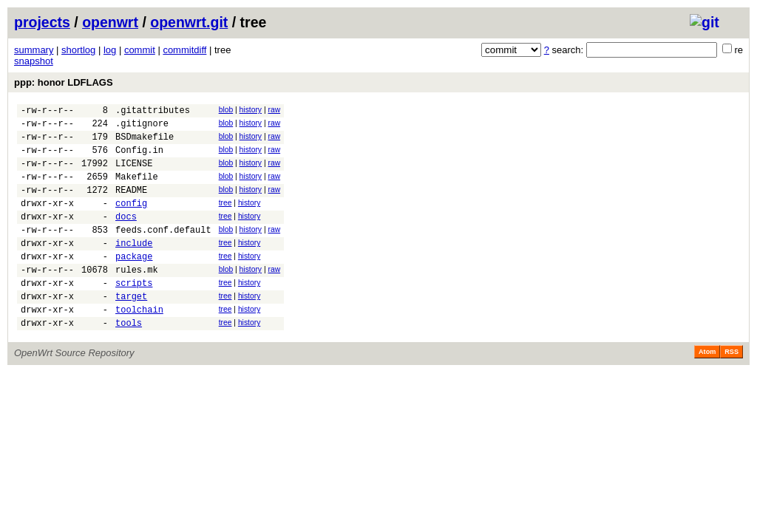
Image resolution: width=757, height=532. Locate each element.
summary (34, 50)
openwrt (110, 22)
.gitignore (142, 127)
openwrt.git (189, 22)
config (131, 221)
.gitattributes (153, 112)
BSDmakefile (145, 143)
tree (225, 218)
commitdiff (184, 50)
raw (274, 110)
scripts (134, 314)
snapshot (34, 61)
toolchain (139, 345)
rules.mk (137, 298)
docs (126, 236)
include (134, 267)
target (131, 329)
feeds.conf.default (163, 252)
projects (42, 22)
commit (140, 50)
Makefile (137, 190)
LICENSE (134, 174)
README (131, 205)
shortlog (78, 50)
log (110, 50)
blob (226, 110)
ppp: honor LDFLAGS (64, 82)
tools (129, 360)
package (134, 283)
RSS (731, 389)
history (251, 110)
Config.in (139, 158)
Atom (707, 389)
